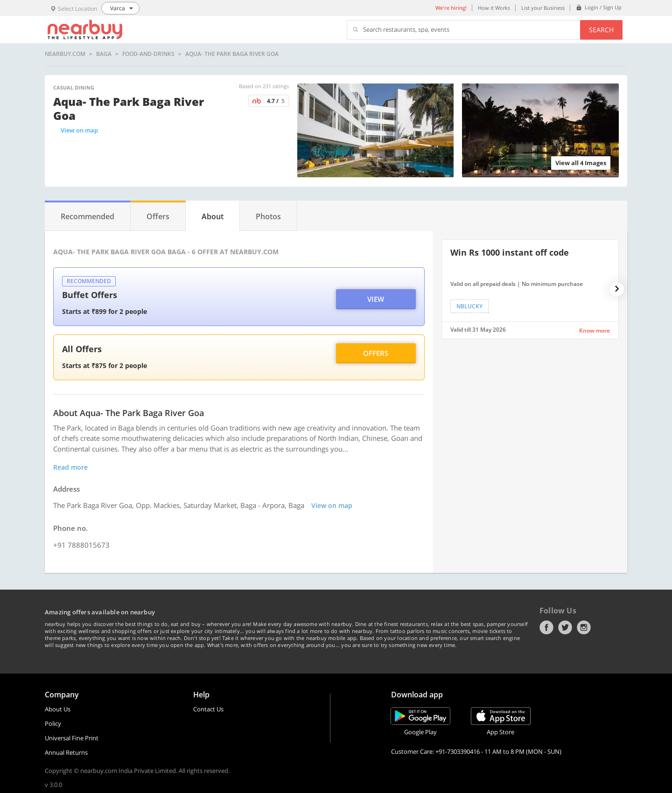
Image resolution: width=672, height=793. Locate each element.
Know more (595, 330)
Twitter (565, 627)
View (376, 299)
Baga (104, 54)
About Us (58, 709)
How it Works (494, 8)
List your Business (543, 8)
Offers (376, 353)
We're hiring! (451, 8)
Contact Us (208, 709)
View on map (79, 130)
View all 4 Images (581, 163)
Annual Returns (66, 752)
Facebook (546, 627)
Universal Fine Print (72, 738)
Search (601, 30)
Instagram (584, 627)
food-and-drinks (148, 54)
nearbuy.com (65, 54)
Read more (70, 467)
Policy (53, 723)
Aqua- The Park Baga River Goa (232, 54)
